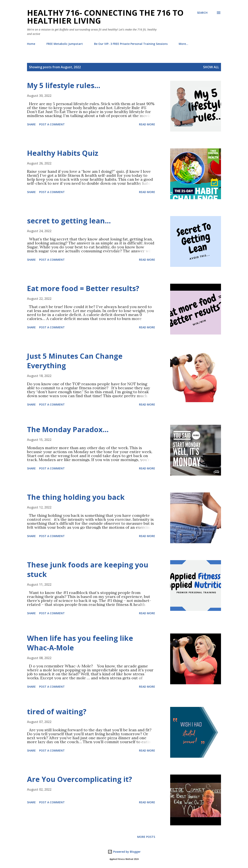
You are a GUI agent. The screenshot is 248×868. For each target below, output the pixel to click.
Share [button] (31, 124)
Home (31, 44)
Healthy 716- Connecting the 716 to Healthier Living (105, 17)
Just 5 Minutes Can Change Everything (75, 361)
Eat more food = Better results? (83, 288)
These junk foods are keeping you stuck (88, 570)
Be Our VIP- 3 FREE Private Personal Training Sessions (131, 44)
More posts (146, 837)
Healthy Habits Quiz (63, 153)
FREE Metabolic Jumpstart (65, 44)
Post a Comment (52, 124)
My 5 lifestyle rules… (64, 85)
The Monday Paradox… (68, 429)
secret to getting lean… (69, 221)
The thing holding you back (76, 497)
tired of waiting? (57, 712)
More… (183, 44)
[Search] (202, 13)
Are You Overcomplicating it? (80, 779)
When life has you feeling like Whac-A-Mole (80, 643)
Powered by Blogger (124, 852)
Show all (211, 67)
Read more (147, 124)
